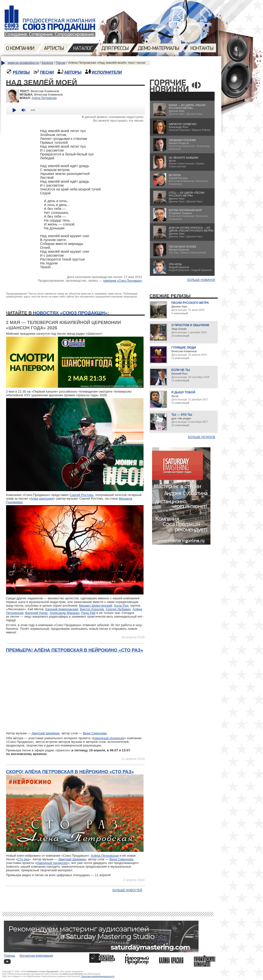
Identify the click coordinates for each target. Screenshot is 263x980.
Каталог (47, 63)
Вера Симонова (95, 733)
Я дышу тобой (183, 392)
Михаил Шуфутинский (96, 606)
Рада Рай (88, 613)
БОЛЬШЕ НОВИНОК (201, 280)
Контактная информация (36, 956)
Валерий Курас (37, 613)
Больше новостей (127, 890)
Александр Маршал (64, 613)
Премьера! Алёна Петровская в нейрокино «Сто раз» (75, 650)
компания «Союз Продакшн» (123, 281)
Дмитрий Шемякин (45, 733)
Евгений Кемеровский (62, 609)
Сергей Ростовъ (82, 495)
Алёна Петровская (44, 98)
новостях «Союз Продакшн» (70, 313)
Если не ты (181, 370)
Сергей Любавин (118, 609)
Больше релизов (202, 437)
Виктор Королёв (92, 609)
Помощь (9, 956)
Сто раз (23, 859)
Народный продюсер (109, 738)
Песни (61, 63)
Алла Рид (121, 606)
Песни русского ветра (190, 303)
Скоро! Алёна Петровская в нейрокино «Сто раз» (70, 772)
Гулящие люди (184, 348)
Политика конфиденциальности (98, 976)
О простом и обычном (190, 325)
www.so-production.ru (23, 63)
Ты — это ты (182, 415)
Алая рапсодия (42, 499)
